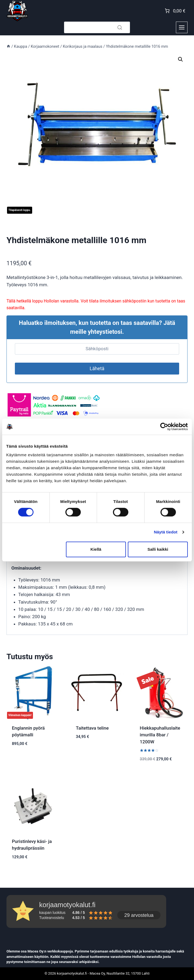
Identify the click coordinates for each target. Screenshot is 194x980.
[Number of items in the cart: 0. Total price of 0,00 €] (175, 11)
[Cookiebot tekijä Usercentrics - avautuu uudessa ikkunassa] (164, 427)
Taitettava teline (92, 728)
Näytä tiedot (166, 532)
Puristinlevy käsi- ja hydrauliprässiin (32, 845)
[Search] (97, 27)
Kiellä (96, 549)
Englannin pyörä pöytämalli (28, 731)
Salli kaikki (158, 549)
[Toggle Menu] (182, 27)
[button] (180, 59)
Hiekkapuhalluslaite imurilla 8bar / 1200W (160, 735)
